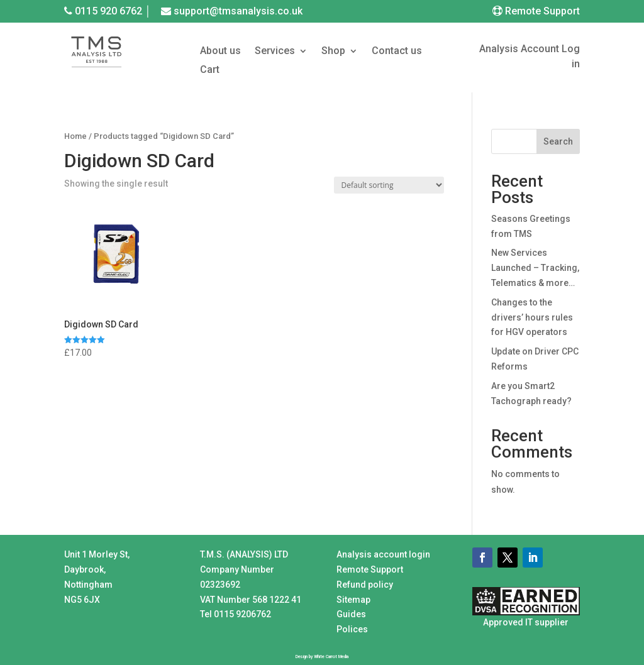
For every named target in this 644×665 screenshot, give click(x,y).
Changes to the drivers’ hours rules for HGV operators (532, 317)
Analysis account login (383, 554)
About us (220, 52)
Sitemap (353, 600)
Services (275, 52)
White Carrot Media (331, 657)
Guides (351, 614)
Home (75, 136)
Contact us (397, 52)
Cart (210, 70)
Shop (333, 52)
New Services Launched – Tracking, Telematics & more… (535, 268)
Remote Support (541, 11)
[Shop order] (389, 185)
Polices (352, 629)
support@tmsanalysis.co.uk (238, 11)
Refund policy (365, 585)
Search (558, 141)
